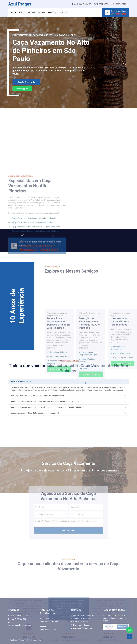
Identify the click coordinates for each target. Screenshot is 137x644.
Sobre (22, 13)
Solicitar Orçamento (26, 82)
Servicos (52, 13)
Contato (64, 13)
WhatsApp (22, 89)
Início (13, 13)
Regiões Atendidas (36, 13)
